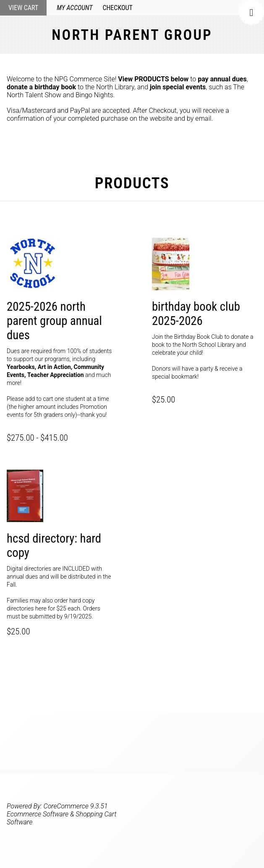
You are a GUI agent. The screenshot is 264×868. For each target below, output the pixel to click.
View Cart (23, 8)
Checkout (117, 8)
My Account (74, 8)
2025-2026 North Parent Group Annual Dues (54, 321)
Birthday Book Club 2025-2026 (196, 314)
